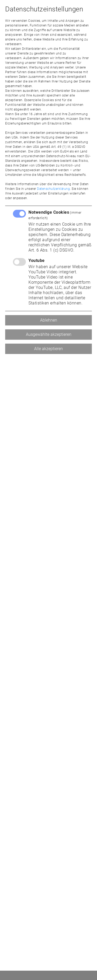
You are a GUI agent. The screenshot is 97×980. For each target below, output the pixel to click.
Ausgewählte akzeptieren (49, 334)
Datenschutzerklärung (53, 189)
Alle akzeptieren (48, 349)
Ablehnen (49, 320)
